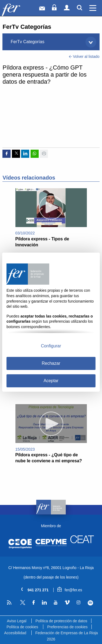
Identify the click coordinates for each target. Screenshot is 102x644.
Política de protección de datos (61, 621)
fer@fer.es (70, 590)
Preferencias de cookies (67, 627)
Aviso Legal (17, 621)
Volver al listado (84, 56)
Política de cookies (22, 627)
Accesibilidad (15, 633)
